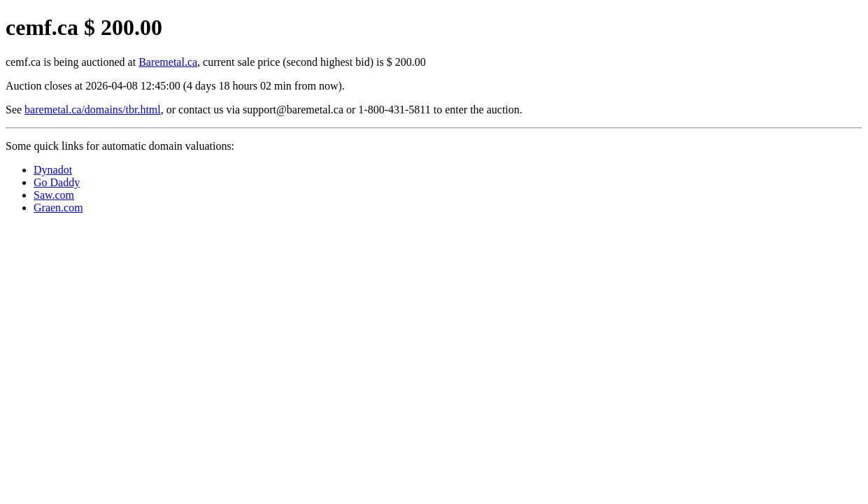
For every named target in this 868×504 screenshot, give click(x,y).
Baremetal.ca (168, 62)
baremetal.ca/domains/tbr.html (93, 110)
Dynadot (53, 170)
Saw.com (54, 195)
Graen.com (58, 208)
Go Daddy (57, 182)
